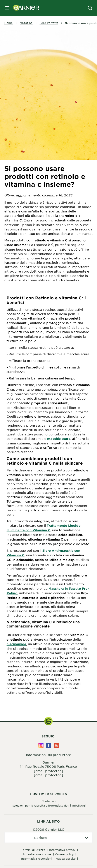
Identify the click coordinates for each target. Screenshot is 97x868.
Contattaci (49, 801)
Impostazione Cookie (37, 854)
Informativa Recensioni (37, 859)
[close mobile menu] (7, 8)
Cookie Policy (65, 854)
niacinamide (16, 644)
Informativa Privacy (62, 850)
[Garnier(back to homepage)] (24, 8)
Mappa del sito (66, 859)
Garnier (48, 762)
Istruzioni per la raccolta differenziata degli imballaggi (48, 805)
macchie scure (59, 439)
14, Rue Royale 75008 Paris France (48, 766)
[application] (48, 838)
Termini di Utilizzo (33, 850)
